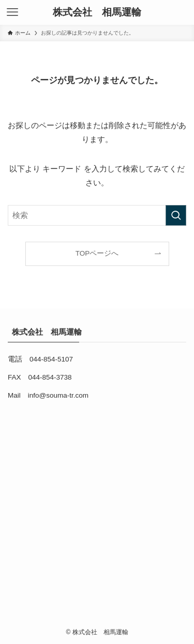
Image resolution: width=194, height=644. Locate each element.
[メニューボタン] (12, 12)
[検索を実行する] (176, 215)
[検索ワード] (97, 215)
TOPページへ (97, 253)
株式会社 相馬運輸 (100, 13)
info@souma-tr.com (58, 395)
